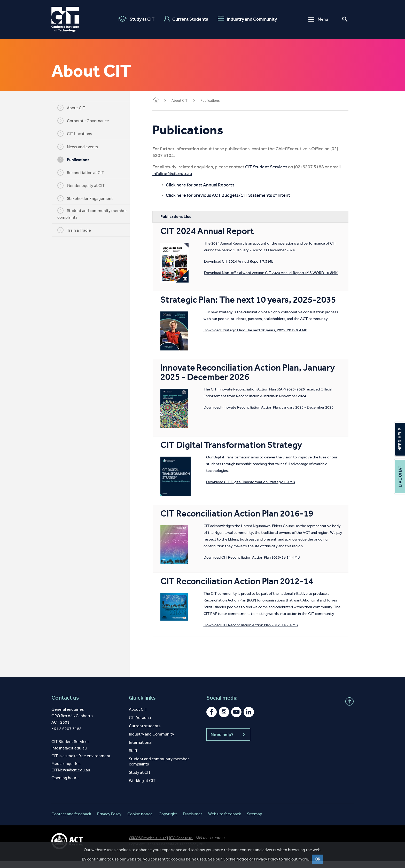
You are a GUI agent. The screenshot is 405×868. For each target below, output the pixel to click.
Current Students (186, 19)
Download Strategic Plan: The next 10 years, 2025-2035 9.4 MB (262, 337)
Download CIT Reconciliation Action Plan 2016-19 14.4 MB (258, 557)
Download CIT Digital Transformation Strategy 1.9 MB (257, 482)
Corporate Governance (86, 121)
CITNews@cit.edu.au (71, 777)
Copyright (168, 821)
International (141, 749)
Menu (318, 19)
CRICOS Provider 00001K (148, 845)
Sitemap (255, 821)
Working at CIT (142, 787)
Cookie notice (140, 821)
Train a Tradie (77, 230)
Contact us (65, 705)
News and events (81, 147)
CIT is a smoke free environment (81, 763)
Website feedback (225, 821)
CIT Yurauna (140, 724)
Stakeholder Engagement (88, 198)
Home (162, 100)
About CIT (74, 108)
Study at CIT (136, 19)
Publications (76, 160)
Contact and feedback (71, 821)
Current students (145, 733)
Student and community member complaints (95, 214)
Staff (133, 757)
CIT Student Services (272, 167)
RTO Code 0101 (181, 845)
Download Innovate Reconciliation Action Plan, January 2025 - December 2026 (275, 407)
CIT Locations (78, 134)
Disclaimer (193, 821)
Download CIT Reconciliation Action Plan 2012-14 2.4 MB (214, 632)
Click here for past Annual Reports (206, 185)
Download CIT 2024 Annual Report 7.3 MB (245, 261)
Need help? (228, 741)
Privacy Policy (109, 821)
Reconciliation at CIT (84, 173)
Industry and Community (247, 19)
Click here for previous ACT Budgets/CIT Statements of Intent (234, 195)
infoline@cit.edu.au (178, 174)
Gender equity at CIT (84, 185)
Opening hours (65, 784)
